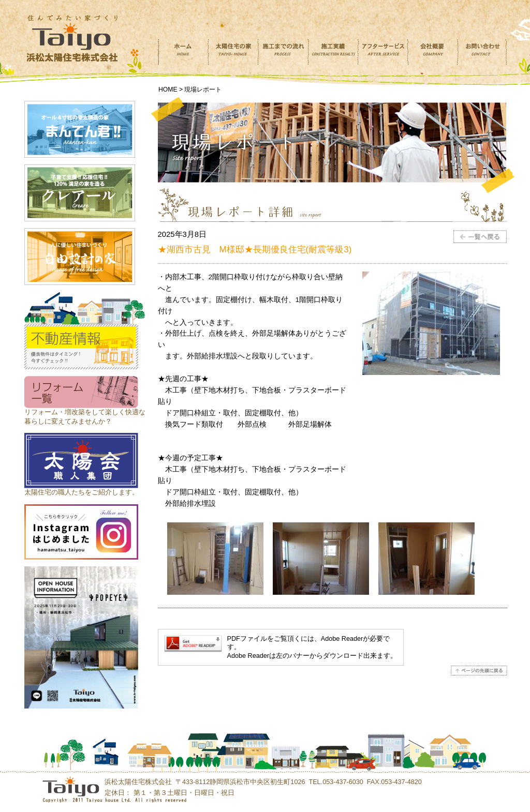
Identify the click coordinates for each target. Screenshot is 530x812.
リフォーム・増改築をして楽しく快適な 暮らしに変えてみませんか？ (85, 412)
